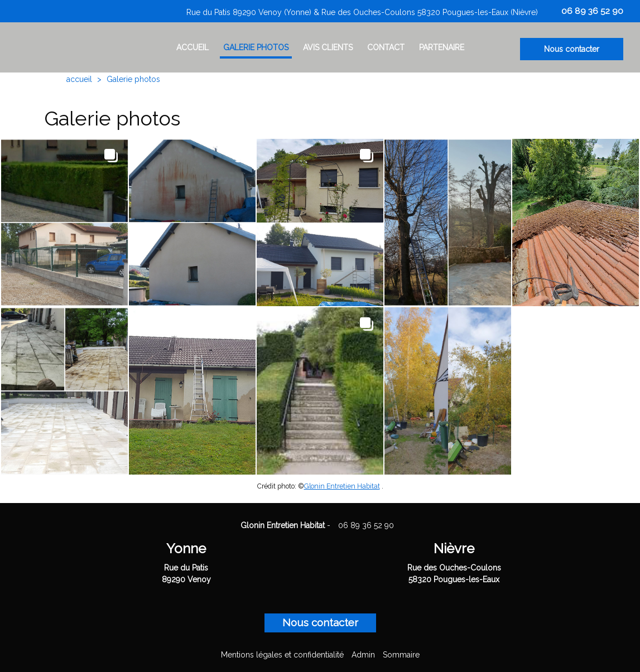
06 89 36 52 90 (366, 525)
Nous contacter (572, 49)
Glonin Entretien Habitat (342, 486)
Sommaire (401, 655)
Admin (363, 655)
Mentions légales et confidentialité (282, 655)
